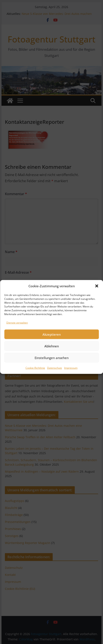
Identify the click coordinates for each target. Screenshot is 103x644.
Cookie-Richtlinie (35, 382)
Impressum (71, 382)
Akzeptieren (52, 349)
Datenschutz (55, 382)
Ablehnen (52, 360)
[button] (97, 300)
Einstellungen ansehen (52, 372)
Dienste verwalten (17, 337)
